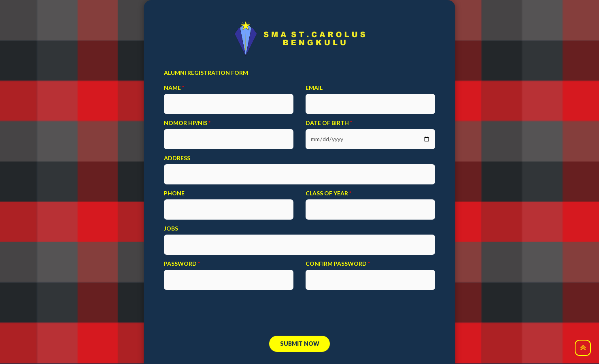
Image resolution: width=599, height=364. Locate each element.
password (182, 263)
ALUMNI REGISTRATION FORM (206, 73)
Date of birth (329, 123)
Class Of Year (328, 193)
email (314, 88)
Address (177, 158)
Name (174, 88)
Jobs (171, 228)
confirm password (338, 263)
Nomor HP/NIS (187, 123)
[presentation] (299, 315)
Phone (174, 193)
